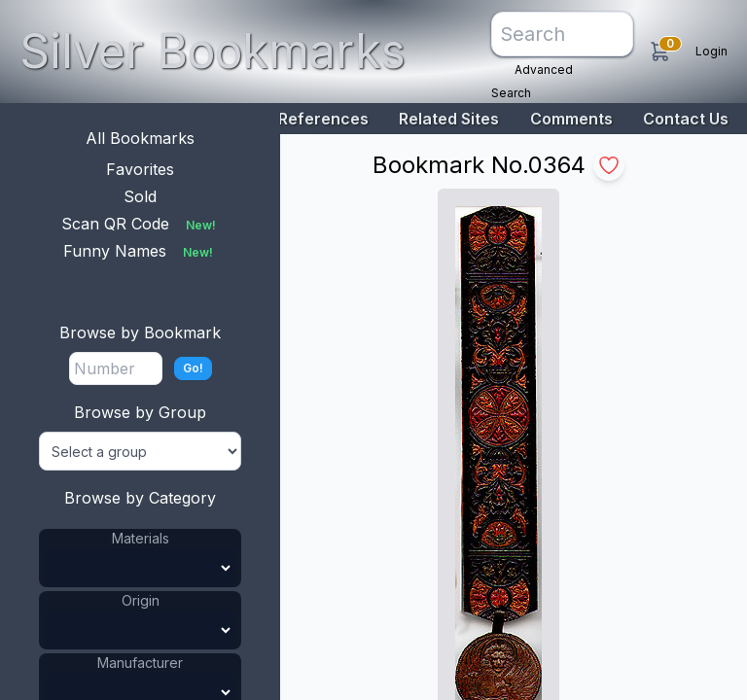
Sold (140, 196)
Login (711, 51)
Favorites (140, 169)
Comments (571, 119)
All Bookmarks (140, 138)
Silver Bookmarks (213, 51)
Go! (193, 368)
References (323, 119)
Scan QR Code (141, 224)
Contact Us (686, 119)
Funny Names (140, 251)
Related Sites (449, 119)
